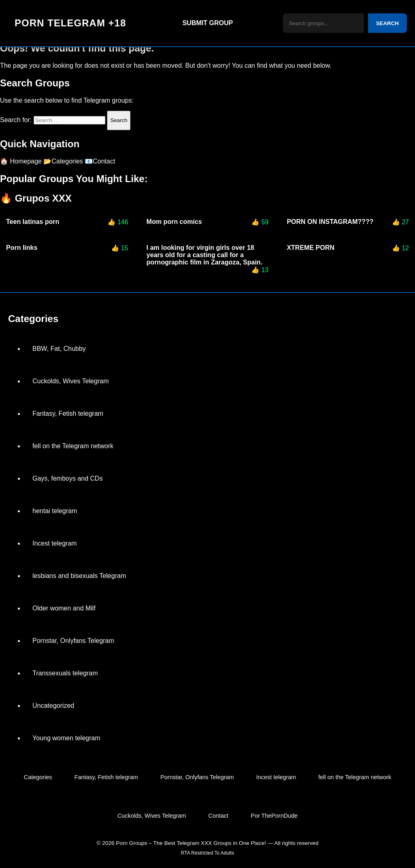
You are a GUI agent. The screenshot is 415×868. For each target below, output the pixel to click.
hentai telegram (55, 511)
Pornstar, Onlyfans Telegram (73, 641)
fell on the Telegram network (73, 446)
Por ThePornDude (274, 816)
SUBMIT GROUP (207, 23)
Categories (38, 777)
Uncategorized (53, 706)
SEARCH (387, 23)
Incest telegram (55, 543)
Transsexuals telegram (65, 673)
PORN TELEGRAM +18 (70, 23)
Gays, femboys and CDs (67, 478)
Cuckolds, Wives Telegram (71, 381)
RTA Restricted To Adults (207, 853)
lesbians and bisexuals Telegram (79, 576)
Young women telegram (66, 738)
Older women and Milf (64, 608)
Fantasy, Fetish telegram (68, 414)
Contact (218, 816)
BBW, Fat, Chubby (59, 349)
